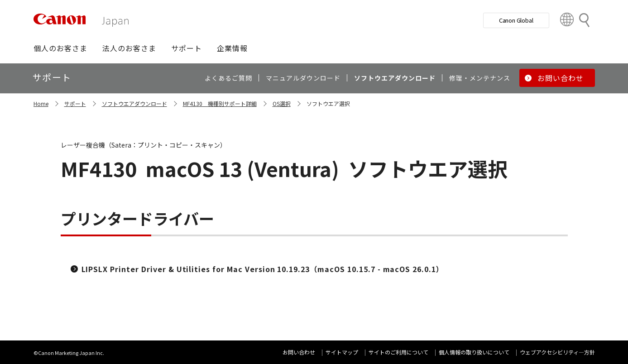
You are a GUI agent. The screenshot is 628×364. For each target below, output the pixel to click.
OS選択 (282, 103)
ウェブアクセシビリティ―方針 (557, 352)
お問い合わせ (299, 352)
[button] (60, 48)
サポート (75, 103)
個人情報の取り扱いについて (474, 352)
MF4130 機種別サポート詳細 (220, 103)
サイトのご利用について (398, 352)
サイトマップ (342, 352)
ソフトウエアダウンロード (134, 103)
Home (41, 103)
